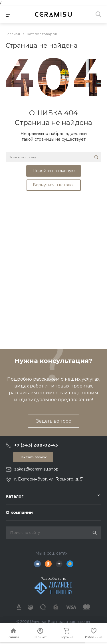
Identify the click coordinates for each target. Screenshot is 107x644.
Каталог (15, 496)
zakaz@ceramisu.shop (36, 469)
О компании (19, 512)
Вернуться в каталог (54, 185)
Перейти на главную (54, 171)
